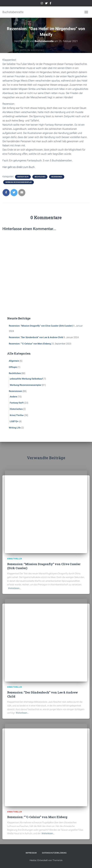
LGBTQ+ (14, 421)
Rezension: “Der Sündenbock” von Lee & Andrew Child (36, 337)
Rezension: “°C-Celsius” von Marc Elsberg (30, 344)
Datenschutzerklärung (54, 853)
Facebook (50, 4)
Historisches (16, 409)
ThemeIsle (57, 860)
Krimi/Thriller (17, 415)
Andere (13, 397)
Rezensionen (57, 177)
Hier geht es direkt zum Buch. (19, 167)
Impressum (31, 853)
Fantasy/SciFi (23, 177)
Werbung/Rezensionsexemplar (19, 182)
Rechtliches (40, 177)
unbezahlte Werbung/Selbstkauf (26, 379)
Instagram (42, 4)
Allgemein (14, 361)
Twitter (46, 4)
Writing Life (15, 428)
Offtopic (13, 367)
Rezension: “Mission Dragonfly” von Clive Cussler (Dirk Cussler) (41, 326)
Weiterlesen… (15, 588)
